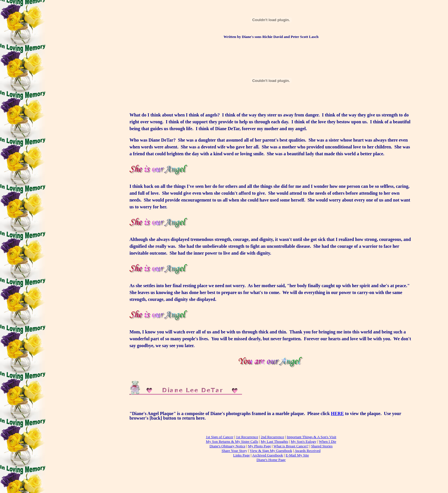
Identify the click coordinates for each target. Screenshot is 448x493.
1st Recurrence (247, 437)
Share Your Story (234, 451)
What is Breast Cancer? (291, 446)
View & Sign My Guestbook (271, 451)
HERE (337, 413)
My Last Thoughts (274, 441)
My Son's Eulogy (303, 441)
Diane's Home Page (271, 460)
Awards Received (308, 451)
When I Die (328, 441)
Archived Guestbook (268, 455)
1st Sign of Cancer (219, 437)
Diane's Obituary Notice (227, 446)
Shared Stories (322, 446)
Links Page (241, 455)
